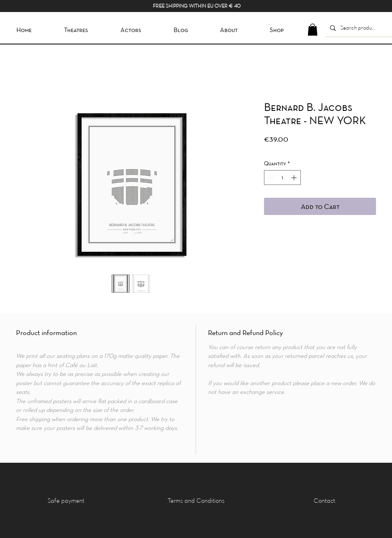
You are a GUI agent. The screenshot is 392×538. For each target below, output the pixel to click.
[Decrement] (270, 178)
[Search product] (358, 28)
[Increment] (295, 178)
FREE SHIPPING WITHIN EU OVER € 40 (197, 6)
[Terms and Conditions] (196, 500)
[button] (313, 30)
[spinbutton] (282, 178)
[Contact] (324, 500)
